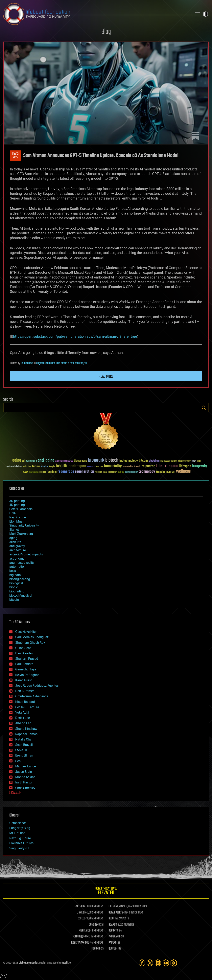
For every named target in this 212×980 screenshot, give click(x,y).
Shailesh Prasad (27, 659)
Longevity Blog (20, 828)
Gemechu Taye (26, 669)
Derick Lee (23, 718)
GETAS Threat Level (106, 892)
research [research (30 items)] (99, 472)
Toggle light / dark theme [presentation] (205, 14)
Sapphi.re (66, 963)
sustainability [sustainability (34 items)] (131, 472)
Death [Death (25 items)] (199, 461)
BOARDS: (113, 925)
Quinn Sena (23, 648)
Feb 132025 (15, 156)
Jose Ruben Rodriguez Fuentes (37, 686)
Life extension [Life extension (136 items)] (167, 466)
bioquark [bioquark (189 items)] (96, 460)
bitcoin (14, 600)
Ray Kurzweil (18, 517)
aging (13, 538)
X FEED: (82, 919)
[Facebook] (142, 963)
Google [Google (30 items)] (52, 467)
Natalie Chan (24, 739)
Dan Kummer (24, 691)
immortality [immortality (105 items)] (113, 466)
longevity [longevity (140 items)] (200, 466)
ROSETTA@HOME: (80, 943)
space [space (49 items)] (121, 472)
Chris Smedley (25, 788)
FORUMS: (96, 949)
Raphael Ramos (26, 734)
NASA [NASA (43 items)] (26, 472)
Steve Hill (22, 750)
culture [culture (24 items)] (194, 461)
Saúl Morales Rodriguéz (32, 637)
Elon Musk (17, 521)
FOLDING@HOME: (81, 937)
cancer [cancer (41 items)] (174, 461)
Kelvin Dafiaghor (27, 675)
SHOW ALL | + (15, 793)
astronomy (17, 558)
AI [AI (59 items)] (23, 461)
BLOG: (111, 919)
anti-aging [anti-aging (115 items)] (46, 461)
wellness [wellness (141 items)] (183, 471)
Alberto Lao (23, 723)
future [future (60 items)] (36, 466)
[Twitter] (150, 963)
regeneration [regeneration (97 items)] (85, 472)
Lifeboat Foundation (28, 963)
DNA (12, 513)
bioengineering (20, 579)
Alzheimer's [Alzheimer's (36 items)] (31, 461)
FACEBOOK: (80, 907)
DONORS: (93, 925)
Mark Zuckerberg (21, 534)
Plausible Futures (21, 843)
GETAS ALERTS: (116, 913)
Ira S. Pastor (24, 782)
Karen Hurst (24, 680)
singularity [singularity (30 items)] (112, 472)
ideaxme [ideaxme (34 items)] (99, 467)
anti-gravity (17, 546)
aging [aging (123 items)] (17, 461)
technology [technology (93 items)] (147, 472)
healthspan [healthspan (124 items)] (77, 466)
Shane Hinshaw (26, 729)
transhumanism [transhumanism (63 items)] (166, 472)
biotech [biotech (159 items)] (112, 460)
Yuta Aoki (22, 712)
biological (16, 583)
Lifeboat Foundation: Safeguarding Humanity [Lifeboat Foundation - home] (96, 14)
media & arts (67, 363)
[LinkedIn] (158, 963)
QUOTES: (113, 949)
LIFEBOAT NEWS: (117, 907)
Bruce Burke (27, 363)
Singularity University (24, 525)
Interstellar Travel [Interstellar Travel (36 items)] (131, 467)
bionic (14, 587)
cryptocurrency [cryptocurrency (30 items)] (184, 461)
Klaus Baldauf (25, 702)
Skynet (14, 530)
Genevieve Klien (26, 632)
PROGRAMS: (115, 937)
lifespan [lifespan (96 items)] (185, 466)
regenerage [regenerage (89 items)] (66, 472)
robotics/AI (81, 363)
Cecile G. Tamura (27, 707)
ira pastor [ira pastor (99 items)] (148, 466)
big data (15, 575)
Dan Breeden (24, 653)
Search (204, 408)
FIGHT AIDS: (85, 931)
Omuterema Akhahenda (32, 696)
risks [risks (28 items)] (105, 472)
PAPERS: (113, 943)
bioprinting (17, 591)
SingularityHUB (20, 848)
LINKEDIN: (82, 913)
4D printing (17, 505)
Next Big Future (20, 838)
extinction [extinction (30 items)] (27, 467)
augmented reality (46, 363)
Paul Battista (24, 664)
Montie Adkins (25, 777)
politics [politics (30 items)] (43, 472)
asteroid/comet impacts (26, 554)
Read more (106, 376)
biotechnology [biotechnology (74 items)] (129, 461)
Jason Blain (24, 772)
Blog (106, 32)
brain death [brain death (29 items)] (165, 461)
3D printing (17, 501)
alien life (15, 542)
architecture (18, 550)
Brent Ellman (24, 755)
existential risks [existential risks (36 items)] (14, 467)
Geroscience (18, 823)
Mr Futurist (17, 833)
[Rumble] (174, 963)
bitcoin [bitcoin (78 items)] (143, 461)
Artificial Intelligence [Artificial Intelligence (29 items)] (64, 461)
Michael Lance (25, 766)
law (58, 363)
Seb (18, 761)
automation (17, 567)
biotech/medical (21, 596)
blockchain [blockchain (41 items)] (154, 461)
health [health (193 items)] (62, 466)
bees (13, 571)
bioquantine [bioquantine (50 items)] (81, 461)
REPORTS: (113, 931)
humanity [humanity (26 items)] (91, 467)
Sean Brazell (24, 745)
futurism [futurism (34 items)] (44, 467)
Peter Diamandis (21, 509)
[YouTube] (166, 963)
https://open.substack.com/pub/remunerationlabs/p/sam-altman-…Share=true (75, 336)
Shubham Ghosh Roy (30, 643)
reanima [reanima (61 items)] (52, 472)
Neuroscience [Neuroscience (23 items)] (34, 472)
